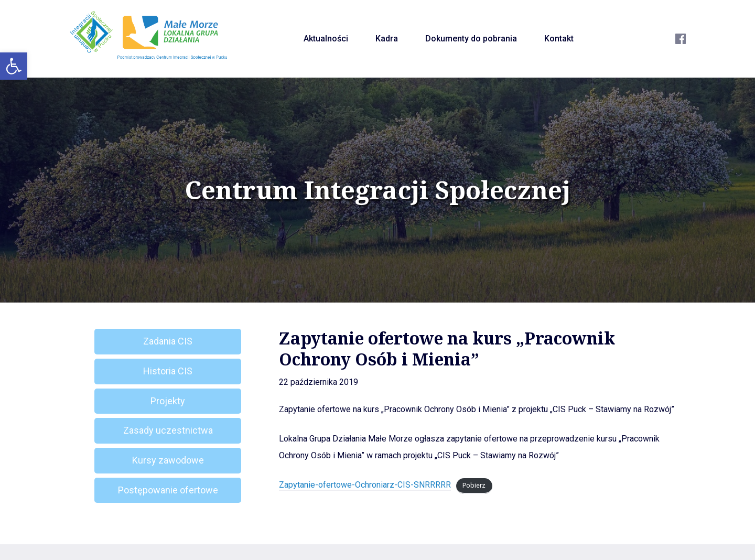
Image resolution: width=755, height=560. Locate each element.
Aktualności (326, 39)
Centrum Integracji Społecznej (377, 190)
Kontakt (559, 39)
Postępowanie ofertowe (168, 490)
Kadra (387, 39)
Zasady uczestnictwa (168, 430)
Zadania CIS (168, 341)
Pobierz (474, 485)
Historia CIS (168, 371)
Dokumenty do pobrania (471, 39)
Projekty (168, 401)
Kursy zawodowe (168, 460)
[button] (14, 66)
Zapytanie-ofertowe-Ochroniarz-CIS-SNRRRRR (365, 485)
